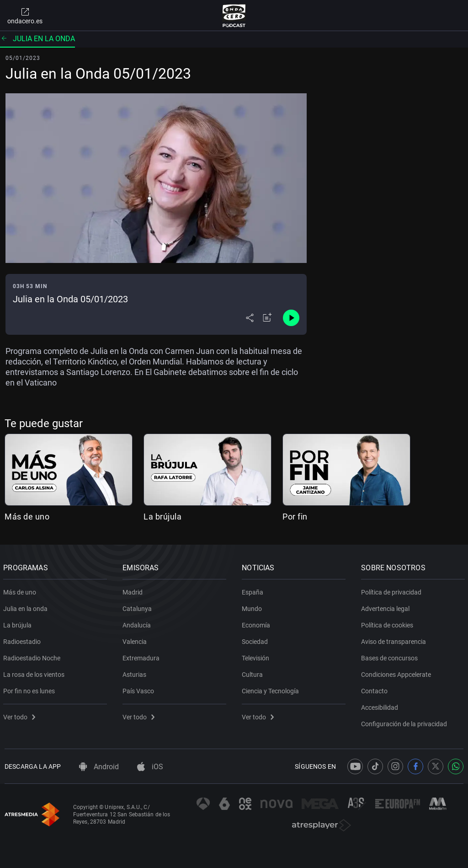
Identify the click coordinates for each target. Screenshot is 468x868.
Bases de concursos (391, 656)
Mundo (253, 607)
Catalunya (138, 607)
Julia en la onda (37, 39)
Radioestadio (23, 640)
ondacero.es (25, 16)
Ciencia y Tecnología (272, 689)
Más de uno (27, 517)
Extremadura (142, 656)
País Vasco (140, 689)
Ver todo (21, 715)
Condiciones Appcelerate (397, 673)
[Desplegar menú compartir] (250, 318)
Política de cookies (388, 623)
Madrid (134, 590)
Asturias (136, 673)
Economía (257, 623)
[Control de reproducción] (291, 318)
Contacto (376, 689)
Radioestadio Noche (33, 656)
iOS (150, 767)
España (254, 590)
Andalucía (138, 623)
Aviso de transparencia (395, 640)
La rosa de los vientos (35, 673)
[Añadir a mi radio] (267, 318)
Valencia (136, 640)
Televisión (257, 656)
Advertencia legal (387, 607)
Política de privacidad (393, 590)
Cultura (254, 673)
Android (99, 767)
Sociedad (256, 640)
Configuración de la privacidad (405, 722)
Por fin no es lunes (30, 689)
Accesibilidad (381, 706)
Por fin (295, 517)
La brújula (162, 517)
